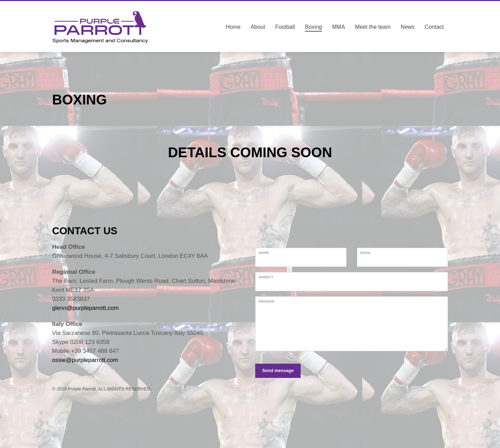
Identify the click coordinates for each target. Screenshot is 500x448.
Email (366, 253)
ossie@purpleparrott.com (85, 360)
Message (267, 301)
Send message (278, 370)
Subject (266, 277)
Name (264, 253)
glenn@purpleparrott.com (85, 308)
